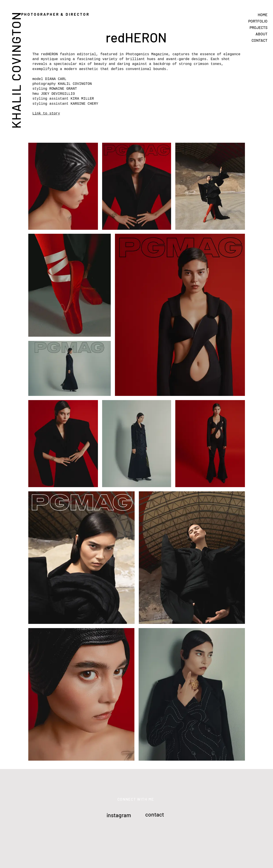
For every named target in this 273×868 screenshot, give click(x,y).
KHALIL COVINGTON (16, 70)
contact (155, 814)
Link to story (46, 114)
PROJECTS (259, 27)
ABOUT (262, 34)
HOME (263, 15)
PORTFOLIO (258, 21)
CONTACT (260, 40)
